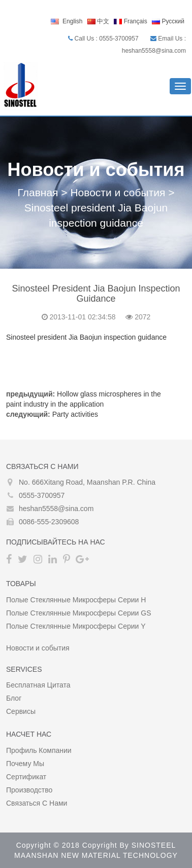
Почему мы (25, 764)
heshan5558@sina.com (56, 509)
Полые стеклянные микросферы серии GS (79, 613)
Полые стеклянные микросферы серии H (76, 600)
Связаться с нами (37, 803)
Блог (14, 698)
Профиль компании (39, 750)
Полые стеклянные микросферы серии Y (76, 626)
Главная (38, 192)
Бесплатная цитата (38, 685)
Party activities (75, 414)
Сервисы (21, 711)
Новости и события (118, 192)
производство (29, 790)
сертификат (26, 777)
